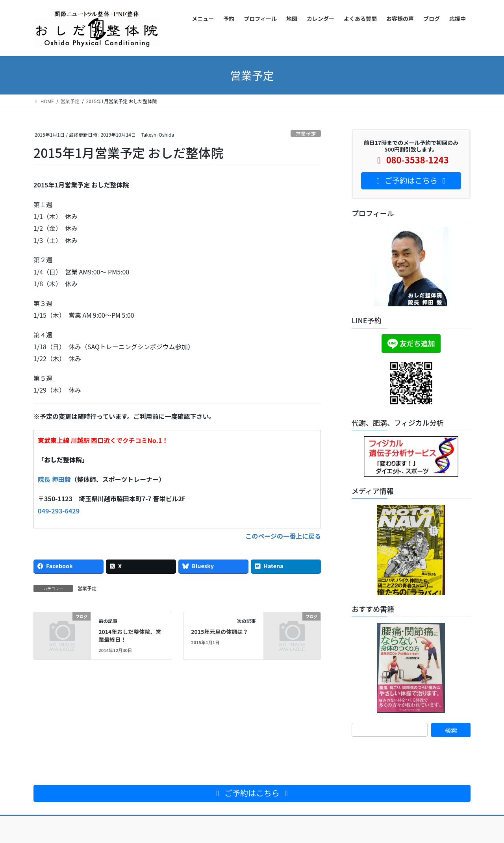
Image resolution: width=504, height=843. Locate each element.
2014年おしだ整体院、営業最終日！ (130, 635)
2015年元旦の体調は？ (220, 632)
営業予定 (306, 134)
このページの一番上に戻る (283, 536)
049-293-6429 (59, 511)
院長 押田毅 (54, 479)
